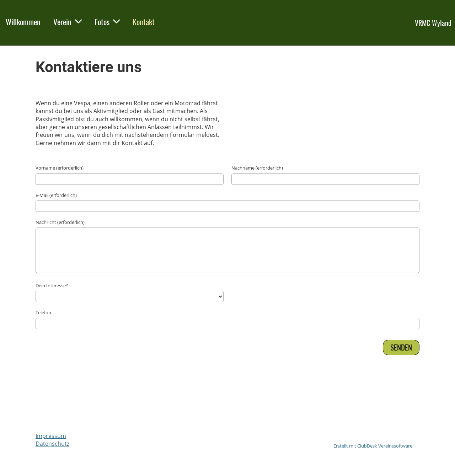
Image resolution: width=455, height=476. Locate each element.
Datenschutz (52, 444)
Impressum (51, 436)
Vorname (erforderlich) (60, 168)
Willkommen (23, 22)
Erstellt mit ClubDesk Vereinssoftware (373, 446)
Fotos (107, 22)
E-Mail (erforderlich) (56, 195)
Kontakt (144, 22)
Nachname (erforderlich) (257, 168)
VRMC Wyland (433, 23)
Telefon (43, 312)
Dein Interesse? (52, 285)
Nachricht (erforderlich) (60, 222)
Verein (68, 22)
